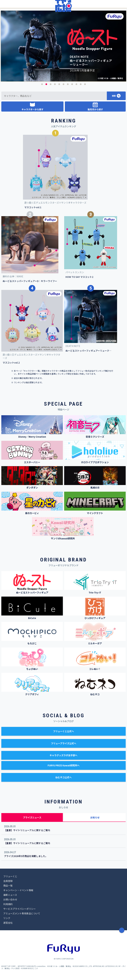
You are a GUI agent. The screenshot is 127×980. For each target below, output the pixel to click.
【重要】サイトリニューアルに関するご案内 (27, 830)
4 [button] (55, 84)
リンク (7, 918)
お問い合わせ (10, 899)
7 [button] (68, 84)
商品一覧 (8, 886)
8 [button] (72, 84)
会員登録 (8, 881)
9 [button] (76, 84)
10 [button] (81, 84)
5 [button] (59, 84)
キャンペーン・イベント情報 (18, 890)
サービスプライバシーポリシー (20, 909)
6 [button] (63, 84)
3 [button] (51, 84)
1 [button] (42, 84)
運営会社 (8, 923)
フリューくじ (10, 876)
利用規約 (8, 904)
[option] (63, 46)
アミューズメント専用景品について (22, 913)
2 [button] (46, 84)
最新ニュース (10, 895)
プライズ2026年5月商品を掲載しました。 (26, 856)
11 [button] (85, 84)
